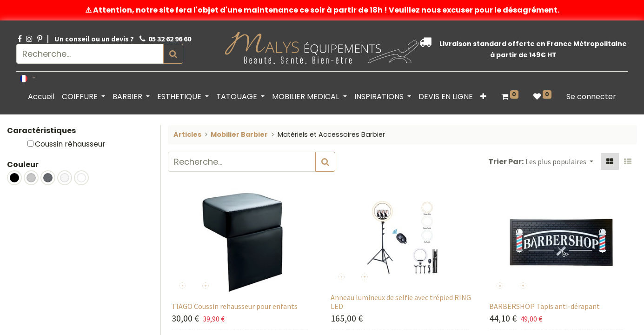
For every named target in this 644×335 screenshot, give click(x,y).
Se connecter (591, 97)
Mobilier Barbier (239, 134)
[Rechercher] (174, 54)
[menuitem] (41, 97)
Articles (187, 134)
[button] (483, 97)
